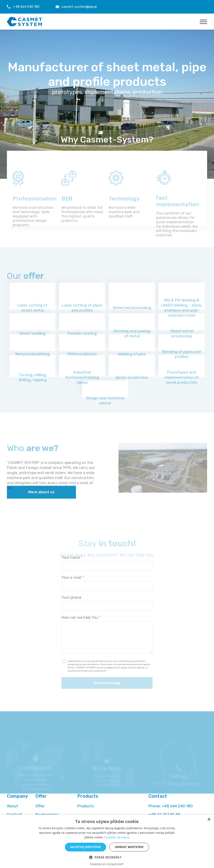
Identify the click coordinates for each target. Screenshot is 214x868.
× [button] (209, 820)
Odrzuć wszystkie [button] (129, 847)
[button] (107, 857)
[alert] (107, 841)
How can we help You (81, 626)
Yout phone (71, 606)
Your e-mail (73, 586)
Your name (72, 566)
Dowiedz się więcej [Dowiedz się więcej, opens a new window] (117, 837)
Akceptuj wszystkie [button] (85, 847)
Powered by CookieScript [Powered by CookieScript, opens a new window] (107, 864)
